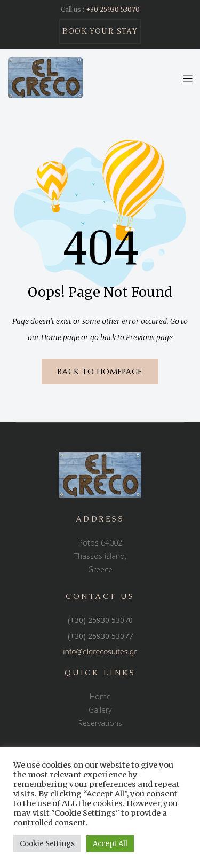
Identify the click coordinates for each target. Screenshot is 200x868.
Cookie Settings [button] (47, 844)
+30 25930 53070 (113, 9)
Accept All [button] (110, 844)
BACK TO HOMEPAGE (100, 372)
